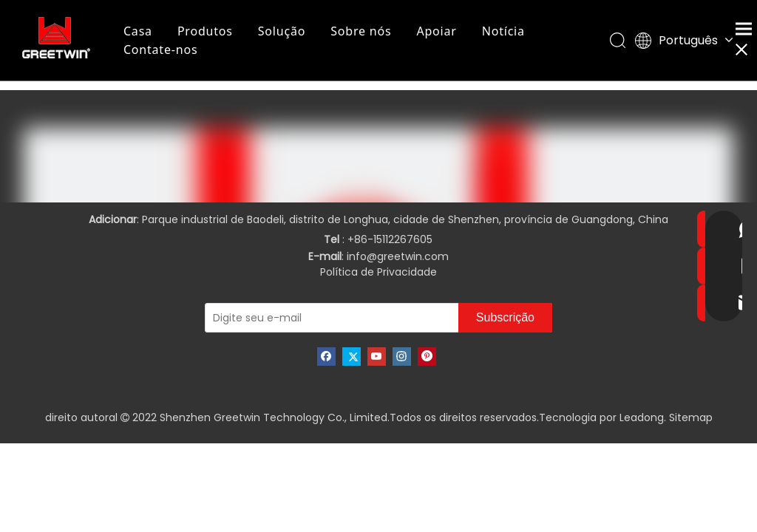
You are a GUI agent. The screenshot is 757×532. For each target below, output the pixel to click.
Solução (282, 31)
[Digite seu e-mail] (306, 318)
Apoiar (438, 31)
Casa (139, 31)
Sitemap (691, 417)
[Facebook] (326, 357)
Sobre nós (361, 31)
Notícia (504, 31)
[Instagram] (402, 357)
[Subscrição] (505, 318)
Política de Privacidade (378, 272)
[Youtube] (377, 357)
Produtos (206, 31)
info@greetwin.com (398, 256)
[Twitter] (352, 357)
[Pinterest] (427, 357)
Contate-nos (161, 50)
